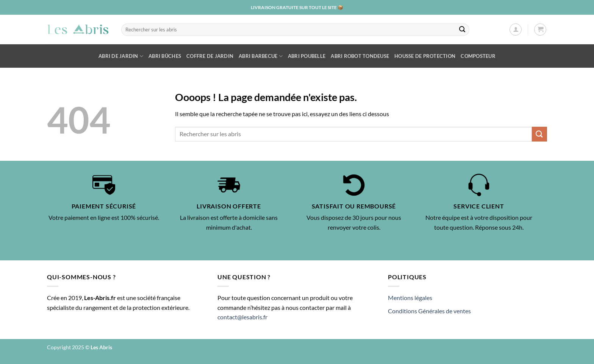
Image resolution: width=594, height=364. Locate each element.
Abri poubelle (307, 56)
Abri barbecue (261, 56)
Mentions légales (410, 298)
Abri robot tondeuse (360, 56)
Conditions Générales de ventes (429, 311)
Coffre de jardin (210, 56)
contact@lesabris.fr (242, 317)
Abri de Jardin (121, 56)
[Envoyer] (462, 30)
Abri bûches (165, 56)
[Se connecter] (516, 30)
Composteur (478, 56)
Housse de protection (425, 56)
